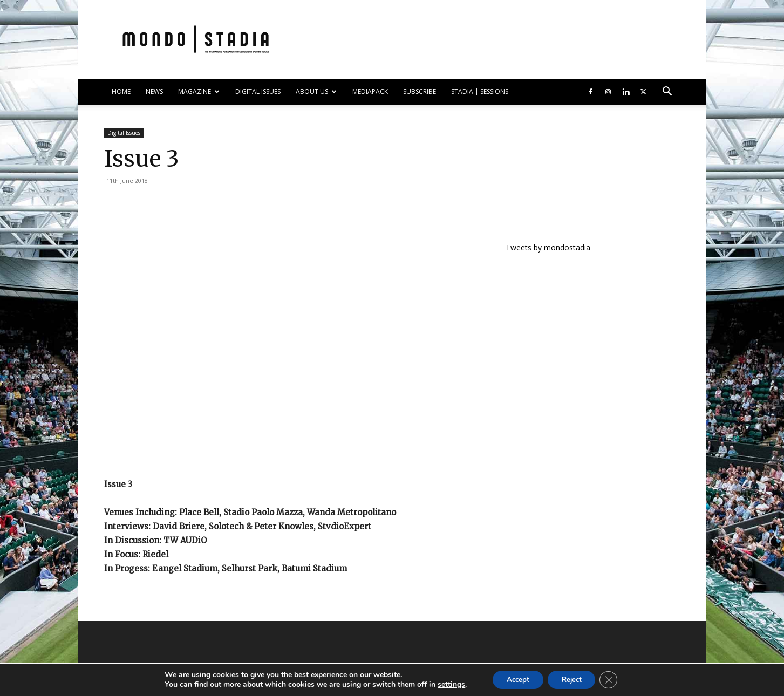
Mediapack (370, 91)
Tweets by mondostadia (548, 247)
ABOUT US (316, 91)
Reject (573, 679)
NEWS (154, 91)
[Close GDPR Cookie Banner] (614, 679)
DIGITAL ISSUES (258, 91)
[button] (667, 93)
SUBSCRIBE (420, 91)
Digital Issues (124, 133)
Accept (514, 679)
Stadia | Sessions (480, 91)
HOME (121, 91)
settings (445, 684)
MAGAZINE (199, 91)
